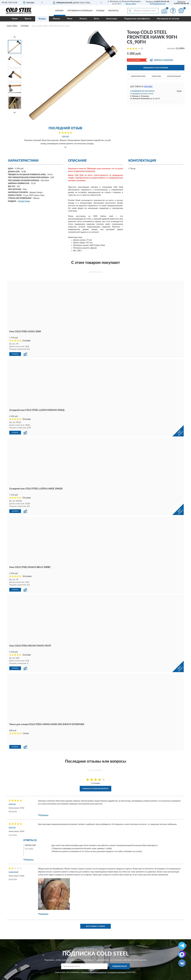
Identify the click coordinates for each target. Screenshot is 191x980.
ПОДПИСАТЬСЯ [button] (120, 966)
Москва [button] (148, 87)
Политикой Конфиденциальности (94, 972)
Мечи (70, 19)
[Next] (15, 113)
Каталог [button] (60, 11)
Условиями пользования (117, 972)
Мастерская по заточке (168, 19)
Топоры (42, 19)
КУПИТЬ (15, 354)
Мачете (56, 19)
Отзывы (100, 11)
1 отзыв (26, 733)
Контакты (113, 11)
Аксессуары (112, 19)
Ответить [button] (43, 815)
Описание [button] (156, 76)
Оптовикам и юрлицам (80, 11)
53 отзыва (27, 655)
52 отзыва (27, 498)
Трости (28, 19)
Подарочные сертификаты (137, 19)
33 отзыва (27, 419)
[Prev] (15, 37)
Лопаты (83, 19)
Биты (97, 19)
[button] (158, 4)
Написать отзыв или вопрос (95, 789)
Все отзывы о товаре (95, 926)
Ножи (15, 19)
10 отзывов (27, 576)
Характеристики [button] (138, 76)
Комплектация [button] (174, 76)
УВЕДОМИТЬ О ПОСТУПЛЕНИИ (156, 68)
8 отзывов (26, 340)
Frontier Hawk (24, 201)
